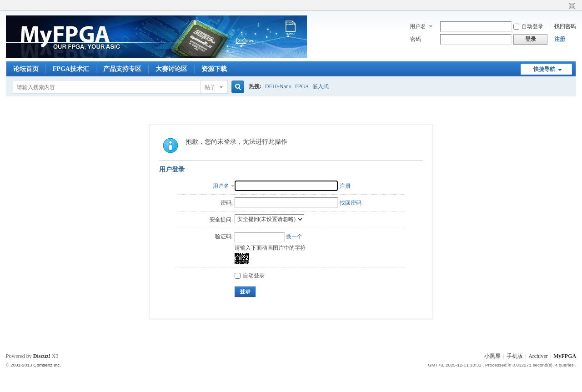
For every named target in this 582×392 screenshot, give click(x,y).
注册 (560, 39)
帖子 (210, 87)
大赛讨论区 (171, 69)
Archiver (538, 356)
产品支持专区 (122, 69)
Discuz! (42, 356)
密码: (227, 203)
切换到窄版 (571, 6)
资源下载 (214, 69)
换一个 (294, 236)
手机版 (515, 356)
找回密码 (565, 26)
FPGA (302, 86)
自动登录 (528, 26)
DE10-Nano (278, 86)
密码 (416, 39)
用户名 (418, 26)
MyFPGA (565, 356)
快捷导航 (544, 69)
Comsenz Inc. (47, 365)
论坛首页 (26, 69)
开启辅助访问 (563, 6)
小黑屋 (492, 356)
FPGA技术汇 (71, 69)
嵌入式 (321, 86)
